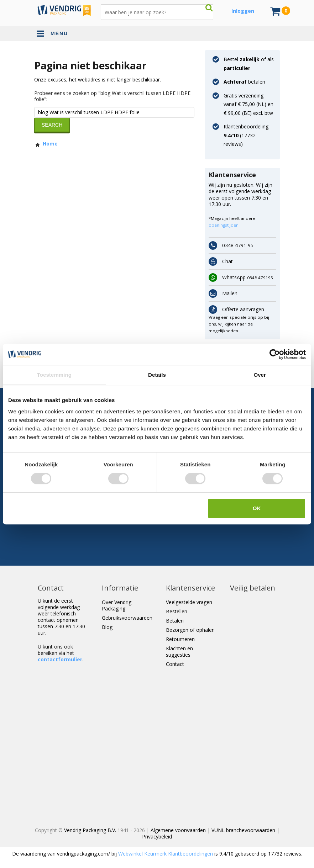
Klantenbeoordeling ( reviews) (246, 135)
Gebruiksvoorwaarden (127, 618)
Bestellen (177, 611)
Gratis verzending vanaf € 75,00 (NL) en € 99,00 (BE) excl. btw (248, 104)
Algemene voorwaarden (178, 830)
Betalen (175, 621)
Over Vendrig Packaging (117, 605)
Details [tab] (157, 375)
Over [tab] (260, 375)
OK (257, 508)
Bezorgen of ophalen (190, 630)
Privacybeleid (157, 837)
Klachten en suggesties (179, 652)
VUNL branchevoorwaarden (243, 830)
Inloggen (243, 11)
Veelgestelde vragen (189, 602)
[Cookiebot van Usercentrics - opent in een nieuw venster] (275, 354)
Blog (107, 627)
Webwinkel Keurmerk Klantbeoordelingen (166, 854)
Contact (175, 664)
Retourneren (180, 639)
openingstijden (224, 225)
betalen (244, 82)
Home (46, 144)
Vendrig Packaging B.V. (90, 830)
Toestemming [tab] (54, 375)
